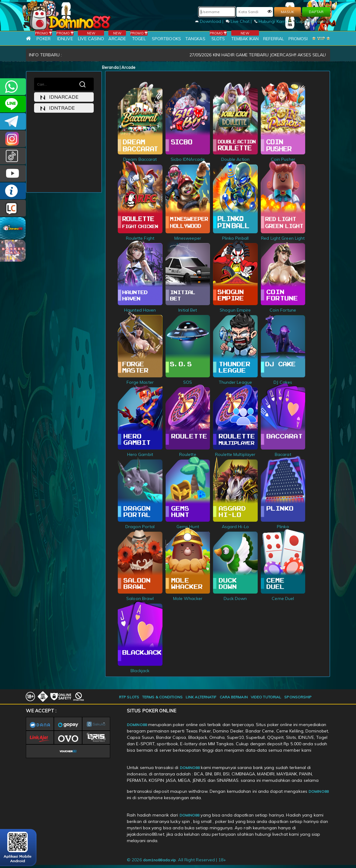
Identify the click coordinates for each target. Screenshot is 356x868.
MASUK (288, 12)
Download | (210, 21)
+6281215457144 (13, 87)
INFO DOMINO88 (13, 191)
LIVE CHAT (13, 208)
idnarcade (59, 97)
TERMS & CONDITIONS (162, 697)
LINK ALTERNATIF (201, 697)
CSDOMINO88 (13, 104)
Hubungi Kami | (272, 21)
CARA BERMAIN (234, 697)
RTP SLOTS (129, 697)
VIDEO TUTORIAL (266, 697)
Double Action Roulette (235, 159)
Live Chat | (239, 21)
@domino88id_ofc (13, 156)
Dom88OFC (13, 139)
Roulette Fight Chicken (140, 238)
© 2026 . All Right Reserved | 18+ (176, 860)
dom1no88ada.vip (160, 860)
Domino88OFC (13, 121)
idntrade (58, 108)
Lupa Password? (311, 21)
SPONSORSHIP (298, 697)
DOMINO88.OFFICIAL (13, 173)
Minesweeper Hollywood (188, 238)
